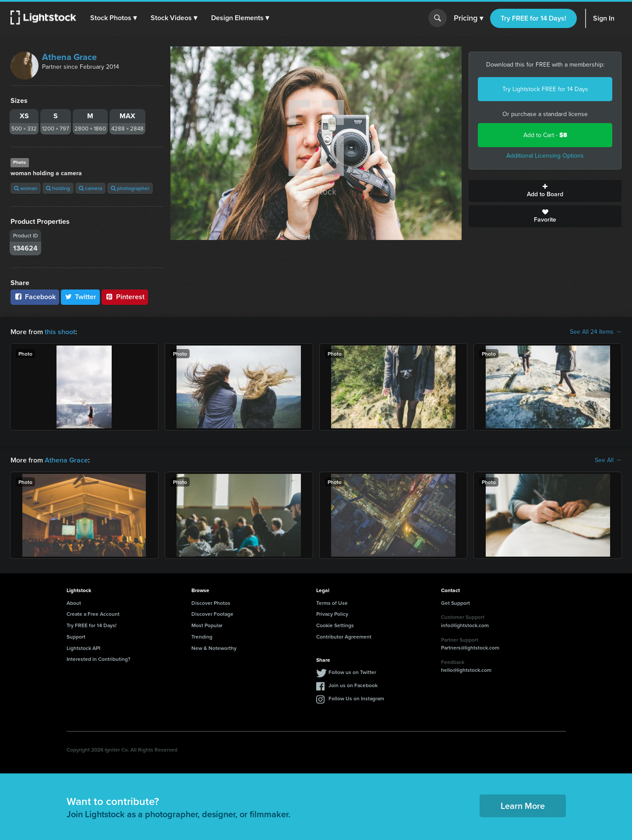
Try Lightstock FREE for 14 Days (545, 89)
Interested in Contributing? (99, 659)
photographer (130, 188)
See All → (608, 460)
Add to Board (545, 191)
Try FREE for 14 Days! (533, 18)
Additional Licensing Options (545, 156)
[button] (113, 18)
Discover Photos (211, 603)
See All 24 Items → (596, 332)
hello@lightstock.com (466, 670)
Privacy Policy (332, 614)
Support (76, 637)
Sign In (604, 18)
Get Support (455, 603)
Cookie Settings (335, 625)
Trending (202, 637)
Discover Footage (212, 614)
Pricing (468, 18)
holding (58, 188)
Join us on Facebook (353, 685)
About (74, 603)
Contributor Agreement (344, 637)
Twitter (81, 297)
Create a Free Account (93, 614)
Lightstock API (83, 648)
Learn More (523, 806)
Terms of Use (332, 603)
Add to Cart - (545, 135)
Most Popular (207, 625)
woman (26, 188)
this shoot (60, 332)
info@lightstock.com (465, 625)
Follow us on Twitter (352, 672)
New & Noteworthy (214, 648)
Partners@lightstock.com (470, 648)
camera (90, 188)
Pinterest (125, 297)
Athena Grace (69, 57)
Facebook (35, 297)
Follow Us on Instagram (356, 698)
